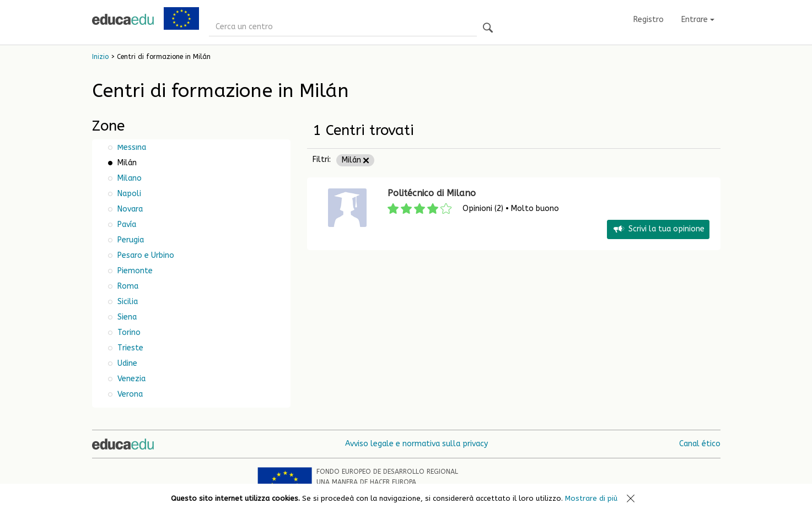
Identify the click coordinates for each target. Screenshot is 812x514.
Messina (131, 147)
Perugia (130, 240)
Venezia (130, 379)
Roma (127, 286)
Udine (126, 363)
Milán (355, 160)
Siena (126, 317)
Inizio (100, 57)
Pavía (126, 224)
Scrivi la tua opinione (658, 229)
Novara (129, 209)
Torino (128, 332)
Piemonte (134, 271)
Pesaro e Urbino (145, 255)
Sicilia (127, 302)
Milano (128, 178)
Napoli (128, 194)
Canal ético (700, 444)
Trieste (129, 348)
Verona (129, 394)
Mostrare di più (591, 498)
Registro (649, 20)
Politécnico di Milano (432, 193)
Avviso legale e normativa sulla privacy (416, 444)
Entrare (698, 20)
